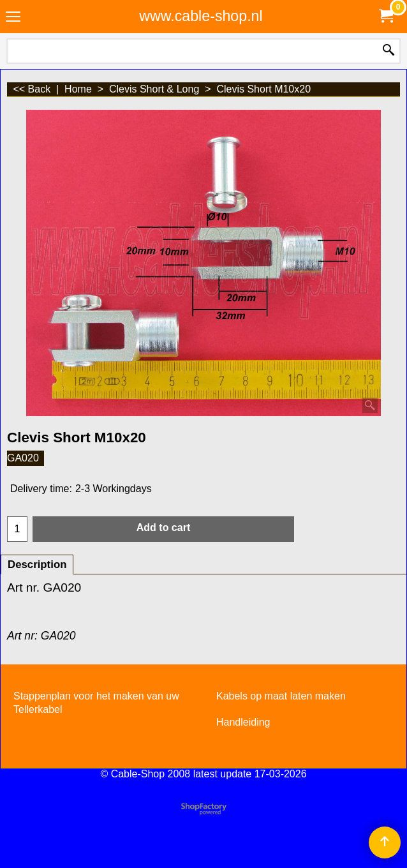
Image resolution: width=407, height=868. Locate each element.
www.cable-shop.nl (201, 16)
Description (37, 565)
